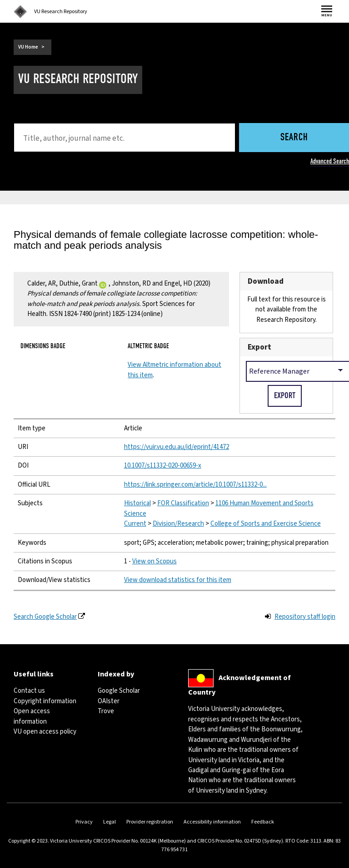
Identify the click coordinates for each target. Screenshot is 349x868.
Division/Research (178, 524)
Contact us (29, 691)
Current (135, 524)
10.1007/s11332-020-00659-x (163, 466)
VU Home (28, 47)
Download (266, 281)
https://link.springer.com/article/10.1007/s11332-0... (195, 485)
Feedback (263, 822)
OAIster (109, 701)
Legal (110, 822)
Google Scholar (119, 691)
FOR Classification (183, 503)
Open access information (32, 716)
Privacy (84, 822)
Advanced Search (330, 161)
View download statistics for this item (178, 580)
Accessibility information (212, 822)
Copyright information (45, 701)
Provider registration (150, 822)
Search (294, 138)
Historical (137, 503)
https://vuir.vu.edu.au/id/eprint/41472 (177, 447)
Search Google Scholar (45, 617)
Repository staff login (305, 617)
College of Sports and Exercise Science (266, 524)
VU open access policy (45, 732)
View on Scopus (155, 561)
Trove (106, 711)
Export (259, 347)
